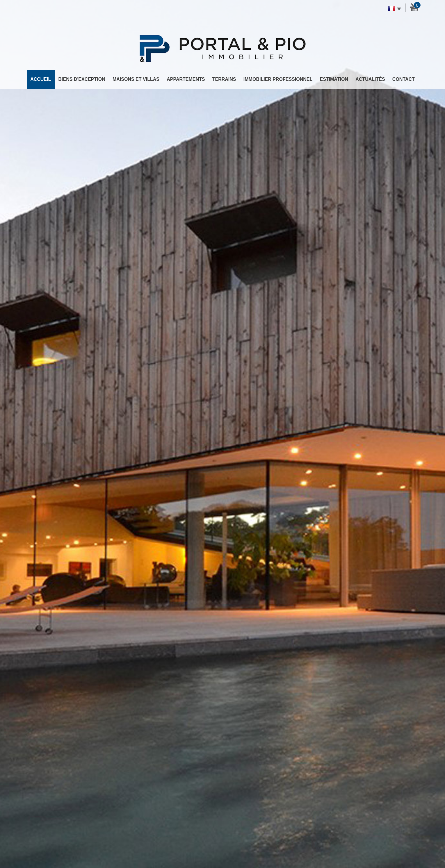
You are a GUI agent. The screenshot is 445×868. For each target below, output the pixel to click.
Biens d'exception (82, 79)
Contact (404, 79)
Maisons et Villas (136, 79)
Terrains (224, 79)
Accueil (41, 79)
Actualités (370, 79)
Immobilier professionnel (278, 79)
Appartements (186, 79)
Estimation (334, 79)
